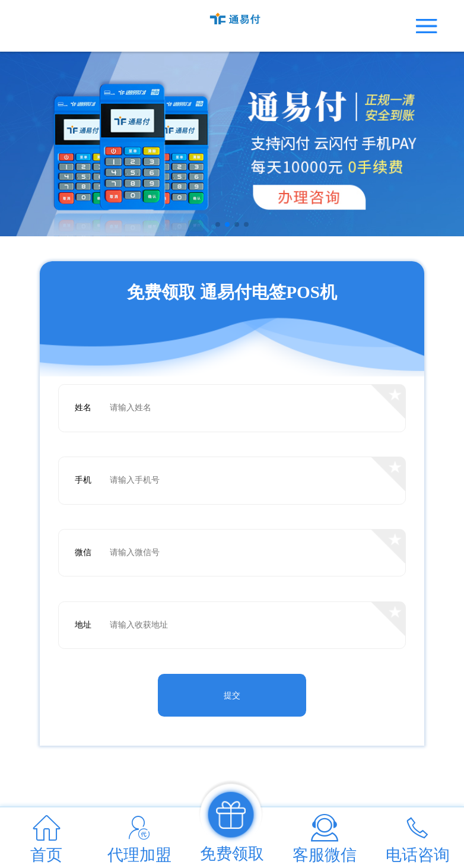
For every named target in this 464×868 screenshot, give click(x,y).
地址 (83, 625)
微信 (83, 552)
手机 (83, 480)
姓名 (83, 408)
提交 (232, 696)
